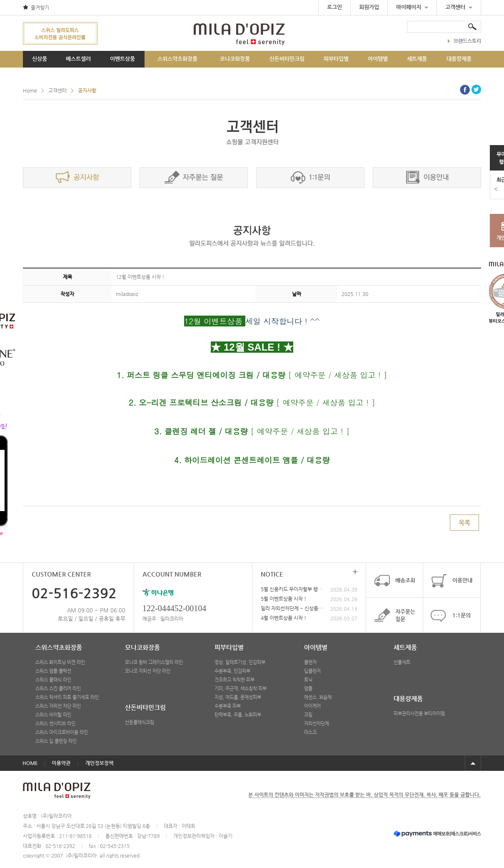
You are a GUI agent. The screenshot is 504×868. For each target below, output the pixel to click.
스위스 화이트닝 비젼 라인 (60, 662)
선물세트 (402, 662)
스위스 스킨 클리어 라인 (58, 689)
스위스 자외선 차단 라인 (58, 706)
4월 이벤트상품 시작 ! (283, 618)
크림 (308, 715)
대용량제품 (459, 59)
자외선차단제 (317, 724)
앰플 (308, 689)
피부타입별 (336, 59)
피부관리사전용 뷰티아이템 (419, 714)
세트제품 (417, 59)
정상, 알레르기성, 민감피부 (240, 662)
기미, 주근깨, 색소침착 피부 (241, 689)
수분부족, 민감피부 (232, 671)
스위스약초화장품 (177, 59)
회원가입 (369, 7)
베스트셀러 (78, 59)
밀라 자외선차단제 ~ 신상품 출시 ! (292, 608)
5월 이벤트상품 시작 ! (283, 599)
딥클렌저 (312, 671)
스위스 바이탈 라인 (53, 715)
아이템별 (378, 59)
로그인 (334, 7)
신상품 (40, 59)
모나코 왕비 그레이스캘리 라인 (154, 662)
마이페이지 (412, 7)
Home (30, 90)
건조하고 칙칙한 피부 (235, 680)
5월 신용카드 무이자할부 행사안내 (292, 589)
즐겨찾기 (40, 8)
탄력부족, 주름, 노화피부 (238, 715)
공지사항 (87, 90)
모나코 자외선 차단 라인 (148, 671)
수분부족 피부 (228, 706)
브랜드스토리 (464, 41)
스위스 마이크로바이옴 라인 (62, 732)
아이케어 (312, 706)
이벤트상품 (122, 59)
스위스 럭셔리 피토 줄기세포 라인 (67, 697)
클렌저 (310, 662)
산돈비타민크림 (287, 59)
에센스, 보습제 (318, 697)
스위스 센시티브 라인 (55, 724)
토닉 (308, 680)
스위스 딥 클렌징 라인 (56, 741)
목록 (464, 523)
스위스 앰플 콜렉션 (53, 671)
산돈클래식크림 (140, 722)
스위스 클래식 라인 (53, 680)
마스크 (310, 732)
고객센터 (459, 7)
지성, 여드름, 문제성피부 (238, 697)
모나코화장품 (235, 59)
